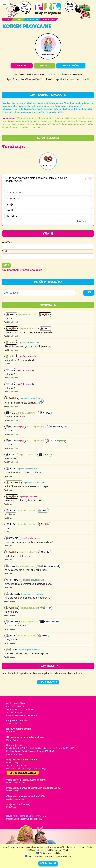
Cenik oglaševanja (23, 773)
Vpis (6, 265)
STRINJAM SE (48, 864)
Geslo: (5, 251)
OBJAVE (22, 66)
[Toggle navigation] (4, 3)
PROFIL (44, 66)
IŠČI (89, 293)
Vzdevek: (7, 242)
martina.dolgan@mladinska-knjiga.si (32, 769)
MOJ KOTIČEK (71, 66)
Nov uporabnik (10, 270)
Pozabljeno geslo (32, 270)
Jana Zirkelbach (13, 723)
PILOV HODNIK (48, 682)
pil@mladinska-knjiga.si (26, 715)
